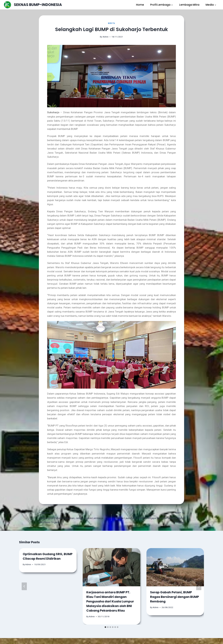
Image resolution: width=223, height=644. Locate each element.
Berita (111, 23)
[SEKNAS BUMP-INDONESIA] (33, 5)
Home (140, 5)
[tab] (105, 627)
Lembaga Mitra (189, 5)
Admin (106, 37)
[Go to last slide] (24, 586)
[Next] (199, 586)
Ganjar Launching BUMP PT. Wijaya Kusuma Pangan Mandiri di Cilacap (149, 517)
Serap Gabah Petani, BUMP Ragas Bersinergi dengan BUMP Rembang (174, 597)
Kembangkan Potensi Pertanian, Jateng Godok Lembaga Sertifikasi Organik (74, 517)
